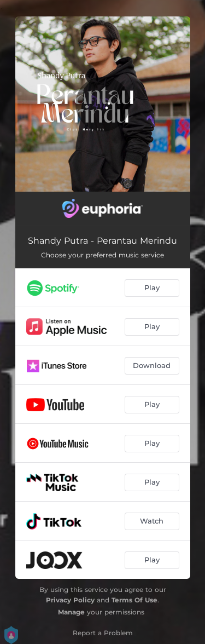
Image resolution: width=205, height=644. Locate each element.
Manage (71, 612)
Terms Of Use (134, 600)
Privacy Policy (70, 600)
